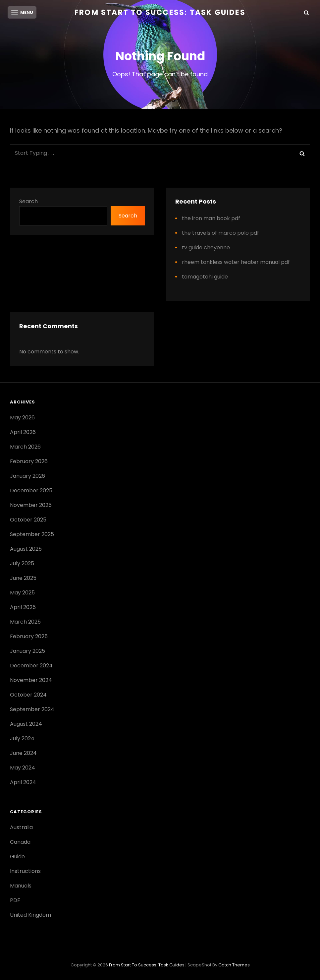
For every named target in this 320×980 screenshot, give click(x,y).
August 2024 (26, 725)
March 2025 (25, 622)
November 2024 (31, 681)
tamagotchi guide (205, 277)
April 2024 (23, 783)
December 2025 (31, 491)
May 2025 (22, 593)
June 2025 (23, 579)
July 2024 (22, 739)
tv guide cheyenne (206, 248)
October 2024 (28, 695)
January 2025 (27, 652)
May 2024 (23, 768)
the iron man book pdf (211, 219)
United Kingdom (30, 916)
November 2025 (31, 506)
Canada (20, 843)
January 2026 (27, 477)
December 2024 (31, 666)
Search (28, 202)
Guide (17, 857)
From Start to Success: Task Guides (160, 12)
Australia (21, 828)
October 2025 (28, 520)
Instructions (25, 872)
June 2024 (23, 754)
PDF (15, 901)
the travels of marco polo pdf (220, 234)
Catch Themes (234, 966)
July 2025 (22, 564)
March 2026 (25, 447)
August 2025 (26, 550)
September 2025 (32, 535)
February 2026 (29, 462)
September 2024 (32, 710)
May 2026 (22, 418)
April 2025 (23, 608)
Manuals (21, 886)
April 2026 (23, 433)
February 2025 (29, 637)
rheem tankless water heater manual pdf (236, 263)
